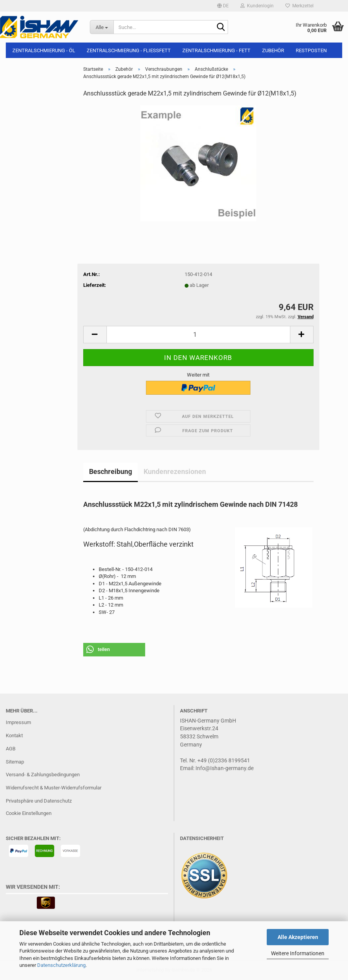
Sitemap (15, 762)
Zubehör (273, 50)
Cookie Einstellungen (29, 813)
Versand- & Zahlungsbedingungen (43, 775)
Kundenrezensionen (175, 471)
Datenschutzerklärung (61, 965)
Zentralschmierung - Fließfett (129, 50)
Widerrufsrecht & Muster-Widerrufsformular (54, 788)
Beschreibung (111, 471)
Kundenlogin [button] (257, 6)
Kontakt (14, 735)
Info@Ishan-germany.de (225, 768)
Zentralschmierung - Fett (216, 50)
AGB (11, 749)
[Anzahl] (198, 335)
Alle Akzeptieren (298, 937)
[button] (223, 6)
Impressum (18, 722)
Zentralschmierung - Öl (44, 50)
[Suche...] (102, 27)
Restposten (311, 50)
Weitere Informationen (298, 953)
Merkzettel (299, 6)
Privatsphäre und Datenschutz (39, 801)
